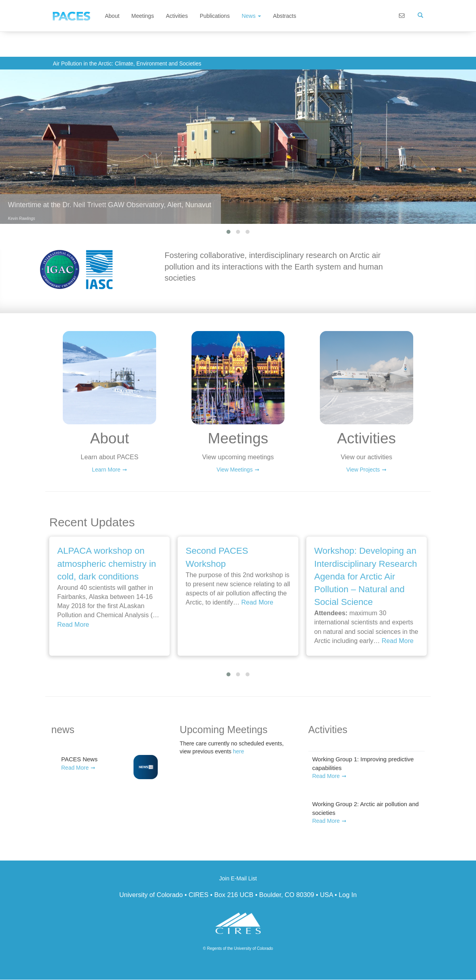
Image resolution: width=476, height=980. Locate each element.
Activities (177, 16)
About (112, 16)
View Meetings (235, 470)
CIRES (199, 895)
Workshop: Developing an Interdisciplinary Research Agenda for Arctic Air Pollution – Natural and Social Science (366, 576)
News (251, 16)
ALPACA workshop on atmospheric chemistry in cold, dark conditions (107, 563)
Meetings (143, 16)
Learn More (106, 470)
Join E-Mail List (238, 878)
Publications (215, 16)
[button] (228, 232)
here (238, 751)
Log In (348, 895)
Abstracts (284, 16)
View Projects (363, 470)
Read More (73, 624)
